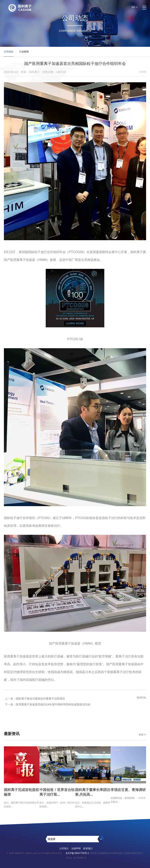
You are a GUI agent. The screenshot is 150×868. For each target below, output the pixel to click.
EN (133, 7)
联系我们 (88, 849)
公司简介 (64, 849)
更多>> (142, 735)
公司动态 (9, 53)
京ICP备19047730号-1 (77, 853)
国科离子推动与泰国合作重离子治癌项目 (40, 699)
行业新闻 (24, 52)
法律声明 (76, 849)
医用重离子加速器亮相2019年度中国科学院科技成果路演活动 (53, 704)
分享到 (143, 72)
